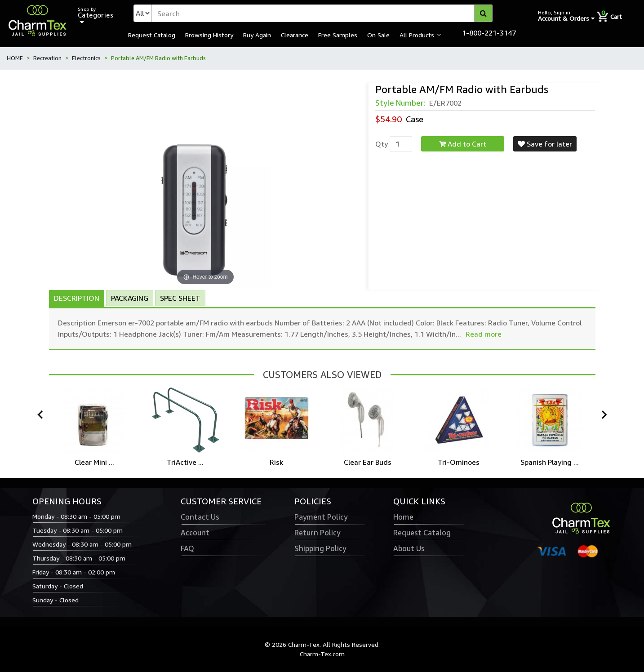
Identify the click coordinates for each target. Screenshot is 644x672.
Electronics (86, 58)
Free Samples (338, 35)
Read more (484, 334)
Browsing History (209, 35)
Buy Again (257, 35)
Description (77, 298)
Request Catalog (152, 35)
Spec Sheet (180, 298)
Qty (382, 144)
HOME (15, 58)
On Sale (378, 35)
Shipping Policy (320, 548)
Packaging (130, 298)
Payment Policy (321, 517)
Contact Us (200, 517)
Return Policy (317, 533)
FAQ (187, 548)
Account (195, 533)
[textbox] (322, 13)
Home (403, 517)
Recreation (47, 58)
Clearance (295, 35)
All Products (417, 35)
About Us (409, 548)
